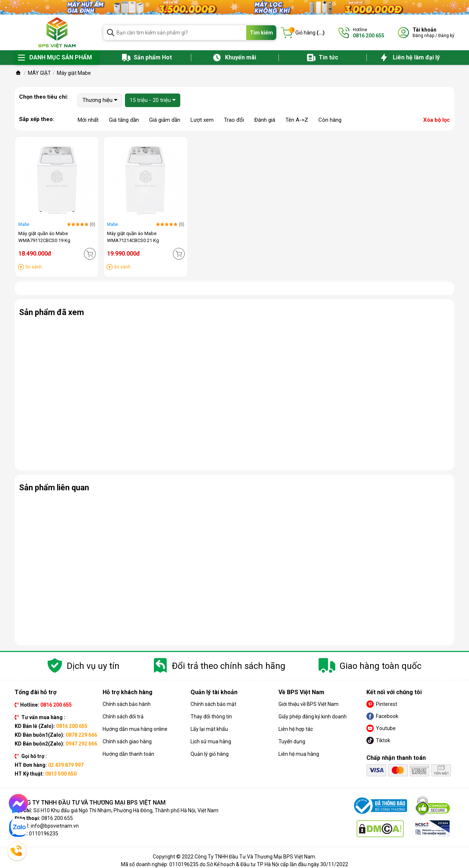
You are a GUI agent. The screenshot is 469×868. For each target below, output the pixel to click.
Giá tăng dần (124, 120)
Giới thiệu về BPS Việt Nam (309, 704)
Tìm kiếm (261, 33)
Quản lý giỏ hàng (210, 754)
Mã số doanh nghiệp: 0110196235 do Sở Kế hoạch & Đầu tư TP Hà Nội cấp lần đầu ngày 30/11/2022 (234, 864)
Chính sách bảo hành (127, 704)
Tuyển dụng (292, 741)
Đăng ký (446, 36)
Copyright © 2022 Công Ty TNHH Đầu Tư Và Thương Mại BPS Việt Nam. (234, 857)
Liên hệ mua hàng (299, 754)
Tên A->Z (297, 120)
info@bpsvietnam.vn (55, 826)
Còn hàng (330, 120)
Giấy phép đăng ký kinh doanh (313, 717)
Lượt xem (202, 120)
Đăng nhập (423, 36)
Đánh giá (265, 120)
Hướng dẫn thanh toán (128, 754)
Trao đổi (234, 120)
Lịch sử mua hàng (211, 741)
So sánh (34, 267)
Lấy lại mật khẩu (209, 729)
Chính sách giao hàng (127, 741)
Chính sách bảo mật (213, 704)
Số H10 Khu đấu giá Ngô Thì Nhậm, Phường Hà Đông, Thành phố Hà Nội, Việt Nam (126, 810)
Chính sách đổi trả (123, 717)
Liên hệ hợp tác (296, 729)
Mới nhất (88, 120)
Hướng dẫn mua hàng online (135, 729)
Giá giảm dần (165, 120)
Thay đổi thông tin (211, 717)
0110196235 (44, 834)
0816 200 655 (57, 818)
